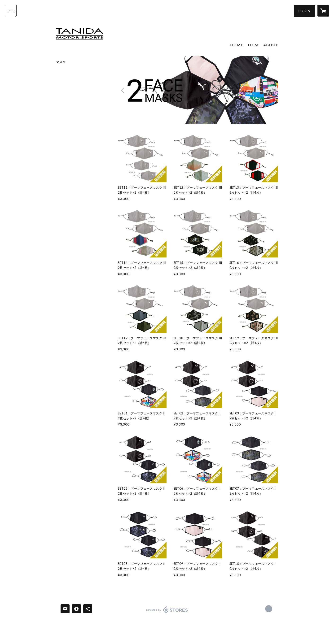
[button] (304, 11)
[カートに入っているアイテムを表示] (323, 11)
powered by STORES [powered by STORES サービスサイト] (167, 613)
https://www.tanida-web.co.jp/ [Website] (269, 609)
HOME (237, 45)
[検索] (11, 11)
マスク (61, 62)
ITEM (253, 45)
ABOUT (271, 45)
